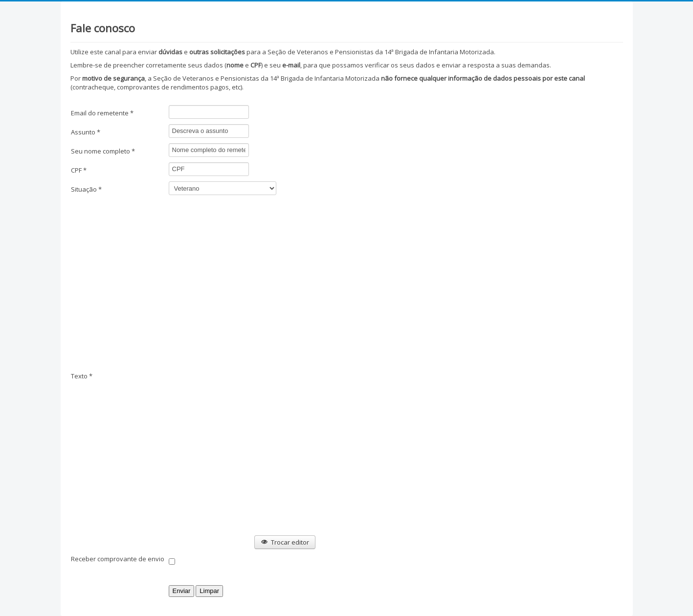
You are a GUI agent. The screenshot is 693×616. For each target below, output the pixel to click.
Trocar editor (285, 542)
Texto (82, 376)
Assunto (86, 132)
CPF (79, 170)
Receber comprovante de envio (118, 559)
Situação (86, 189)
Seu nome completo (103, 151)
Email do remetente (102, 113)
